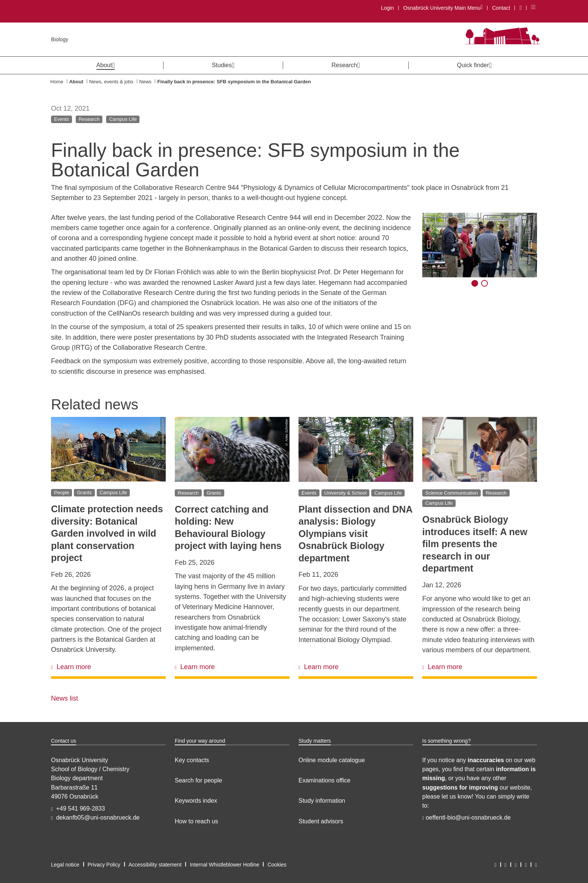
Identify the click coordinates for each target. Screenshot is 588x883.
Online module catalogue (332, 760)
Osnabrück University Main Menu (443, 8)
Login (387, 8)
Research (89, 119)
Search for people (198, 780)
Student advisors (321, 821)
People (61, 493)
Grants (84, 493)
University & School (346, 493)
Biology (60, 39)
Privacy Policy (104, 865)
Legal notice (65, 865)
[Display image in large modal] (480, 245)
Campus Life (123, 119)
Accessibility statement (155, 865)
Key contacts (192, 760)
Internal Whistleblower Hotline (224, 865)
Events (61, 119)
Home (57, 82)
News (145, 82)
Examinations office (324, 780)
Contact (501, 8)
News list (64, 698)
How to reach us (196, 821)
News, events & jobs (111, 82)
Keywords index (196, 801)
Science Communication (451, 493)
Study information (322, 801)
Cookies (277, 865)
